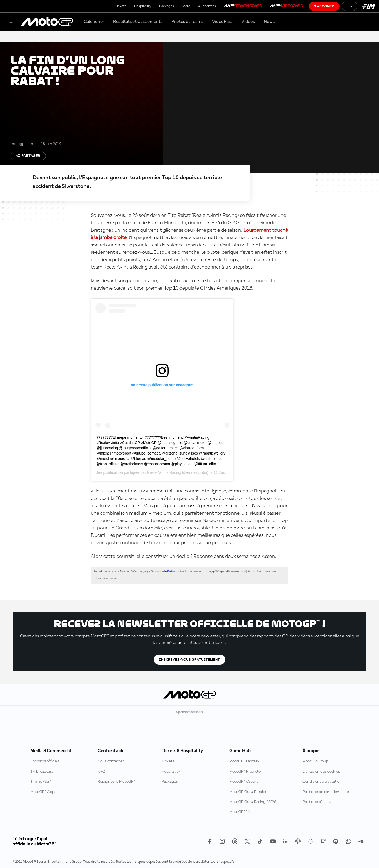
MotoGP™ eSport (243, 782)
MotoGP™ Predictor (246, 772)
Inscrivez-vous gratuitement (189, 660)
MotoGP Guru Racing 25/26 (253, 802)
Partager (28, 156)
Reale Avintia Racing (164, 472)
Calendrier (94, 22)
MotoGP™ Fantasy (244, 761)
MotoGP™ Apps (43, 792)
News (269, 22)
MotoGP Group (315, 761)
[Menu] (11, 22)
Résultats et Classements (138, 22)
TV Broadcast (42, 772)
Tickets (121, 6)
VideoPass (222, 22)
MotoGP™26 (239, 812)
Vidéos (248, 22)
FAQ (101, 772)
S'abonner (324, 6)
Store (186, 6)
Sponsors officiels (45, 761)
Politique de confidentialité (326, 792)
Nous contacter (111, 761)
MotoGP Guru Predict (248, 792)
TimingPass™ (41, 782)
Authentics (207, 6)
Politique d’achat (317, 802)
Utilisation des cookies (321, 772)
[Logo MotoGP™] (47, 22)
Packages (167, 6)
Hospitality (143, 6)
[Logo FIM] (368, 6)
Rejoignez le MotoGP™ (116, 782)
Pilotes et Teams (187, 22)
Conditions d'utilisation (322, 782)
